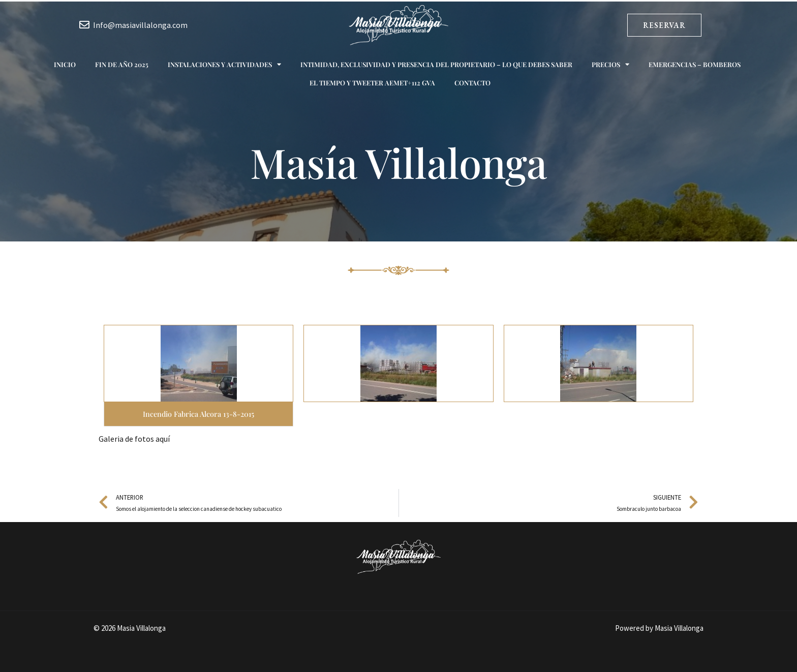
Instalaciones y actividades (224, 64)
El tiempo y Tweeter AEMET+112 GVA (372, 83)
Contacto (472, 83)
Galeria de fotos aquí (134, 439)
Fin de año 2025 (122, 64)
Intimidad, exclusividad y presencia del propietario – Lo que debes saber (436, 64)
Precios (610, 64)
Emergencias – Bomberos (695, 64)
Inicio (65, 64)
